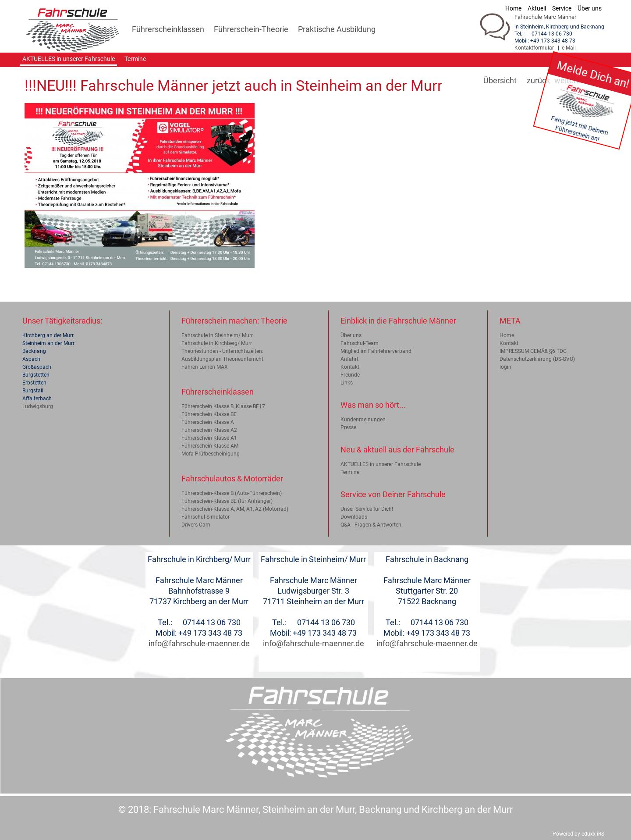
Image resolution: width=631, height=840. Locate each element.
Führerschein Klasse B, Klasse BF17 (223, 406)
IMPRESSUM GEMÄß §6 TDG (533, 351)
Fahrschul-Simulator (206, 517)
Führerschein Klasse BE (209, 414)
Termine (350, 472)
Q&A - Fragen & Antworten (371, 525)
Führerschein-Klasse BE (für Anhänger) (227, 501)
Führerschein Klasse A (208, 422)
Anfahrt (349, 359)
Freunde (350, 375)
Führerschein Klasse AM (210, 446)
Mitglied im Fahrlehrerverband (376, 351)
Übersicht (500, 80)
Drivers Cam (196, 525)
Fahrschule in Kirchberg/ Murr (217, 343)
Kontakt (350, 367)
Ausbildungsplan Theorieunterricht (222, 359)
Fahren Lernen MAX (205, 367)
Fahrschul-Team (360, 343)
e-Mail (569, 48)
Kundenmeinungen (363, 420)
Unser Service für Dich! (367, 509)
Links (347, 383)
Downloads (354, 517)
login (505, 367)
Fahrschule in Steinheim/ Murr (217, 335)
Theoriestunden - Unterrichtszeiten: (222, 351)
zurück (538, 80)
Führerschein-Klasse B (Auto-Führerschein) (232, 493)
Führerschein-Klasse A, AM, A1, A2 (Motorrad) (235, 509)
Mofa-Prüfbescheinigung (211, 454)
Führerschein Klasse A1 (209, 438)
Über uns (351, 335)
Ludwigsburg (38, 406)
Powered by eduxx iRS (578, 834)
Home (507, 335)
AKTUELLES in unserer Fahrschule (381, 464)
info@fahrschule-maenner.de (199, 643)
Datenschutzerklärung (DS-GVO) (537, 359)
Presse (348, 427)
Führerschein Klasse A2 (209, 430)
